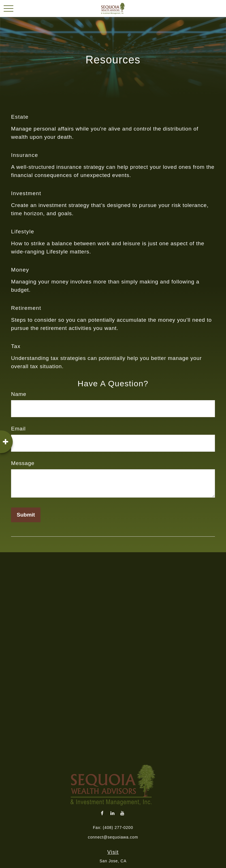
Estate (20, 117)
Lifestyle (23, 232)
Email (18, 429)
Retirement (26, 308)
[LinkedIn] (113, 813)
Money (20, 270)
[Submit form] (26, 515)
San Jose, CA (113, 861)
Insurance (25, 155)
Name (19, 394)
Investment (26, 193)
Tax (16, 346)
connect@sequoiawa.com (113, 837)
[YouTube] (122, 813)
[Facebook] (102, 813)
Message (23, 463)
